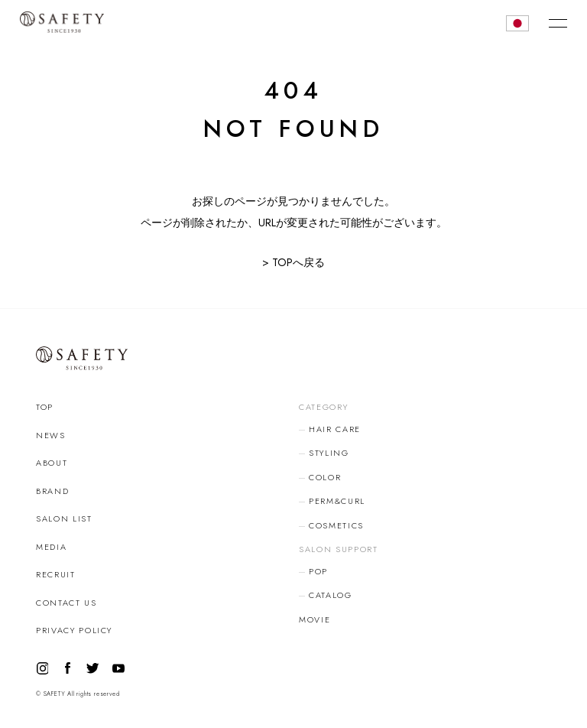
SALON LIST (64, 518)
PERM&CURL (337, 501)
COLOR (325, 477)
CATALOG (331, 595)
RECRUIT (56, 574)
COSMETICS (336, 525)
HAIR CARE (335, 429)
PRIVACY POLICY (74, 630)
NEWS (51, 435)
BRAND (52, 491)
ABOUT (52, 463)
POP (318, 571)
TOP (45, 407)
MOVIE (315, 619)
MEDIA (51, 547)
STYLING (329, 453)
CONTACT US (66, 603)
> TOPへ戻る (293, 262)
